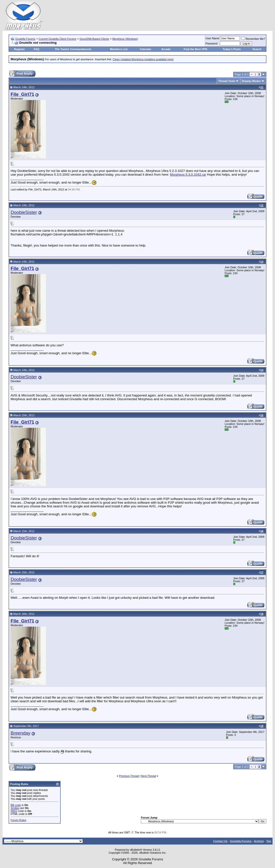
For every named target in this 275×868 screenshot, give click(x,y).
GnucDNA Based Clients (94, 39)
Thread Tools (227, 81)
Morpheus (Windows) (125, 39)
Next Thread (148, 776)
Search (257, 49)
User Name (212, 38)
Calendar (145, 49)
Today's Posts (232, 49)
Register (20, 49)
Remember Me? (253, 39)
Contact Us (220, 841)
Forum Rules (18, 820)
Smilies (15, 808)
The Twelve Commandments (73, 49)
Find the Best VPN (195, 49)
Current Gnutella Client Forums (57, 39)
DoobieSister (24, 212)
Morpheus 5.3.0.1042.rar (188, 175)
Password (212, 43)
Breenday (21, 733)
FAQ (36, 49)
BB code (16, 805)
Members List (119, 49)
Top (269, 841)
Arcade (166, 49)
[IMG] (14, 811)
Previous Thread (129, 776)
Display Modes (251, 81)
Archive (259, 841)
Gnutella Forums (25, 39)
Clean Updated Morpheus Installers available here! (143, 59)
